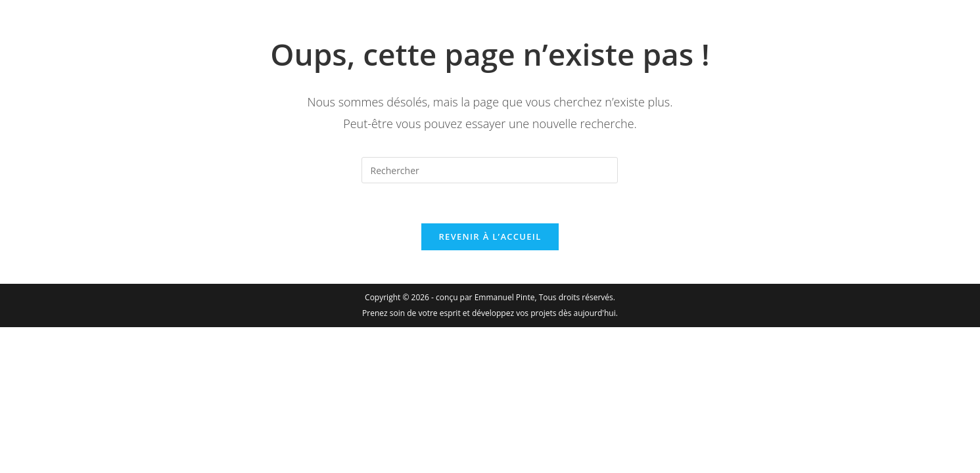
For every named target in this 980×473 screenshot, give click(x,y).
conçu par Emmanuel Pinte (485, 297)
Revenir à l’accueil (490, 236)
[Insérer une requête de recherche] (490, 170)
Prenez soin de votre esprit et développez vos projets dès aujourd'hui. (490, 313)
